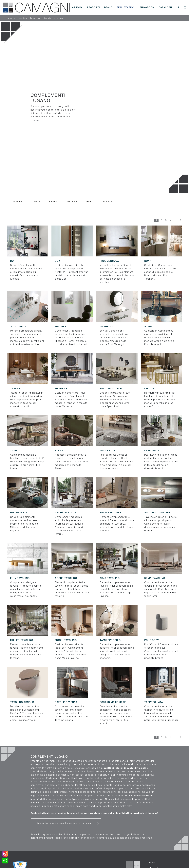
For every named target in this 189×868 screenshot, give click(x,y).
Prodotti (94, 8)
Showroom (147, 8)
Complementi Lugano (54, 18)
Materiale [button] (72, 201)
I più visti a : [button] (107, 201)
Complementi (36, 18)
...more (35, 120)
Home (9, 18)
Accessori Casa (21, 18)
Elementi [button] (54, 201)
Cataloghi (166, 8)
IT (178, 8)
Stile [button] (89, 201)
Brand (108, 8)
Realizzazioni (126, 8)
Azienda (77, 8)
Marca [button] (37, 201)
